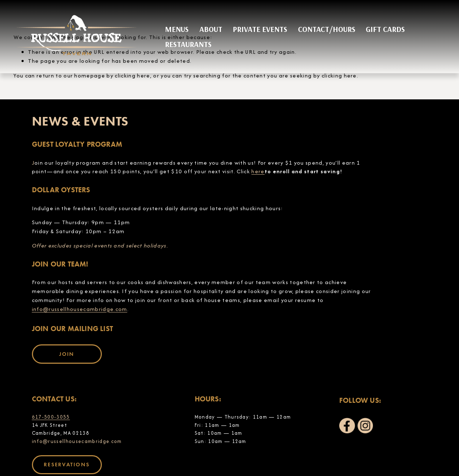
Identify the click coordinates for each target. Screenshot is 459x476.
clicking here (132, 76)
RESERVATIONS (67, 465)
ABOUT (211, 29)
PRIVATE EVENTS (260, 29)
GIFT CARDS (385, 29)
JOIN (67, 354)
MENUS (177, 29)
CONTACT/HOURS (327, 29)
